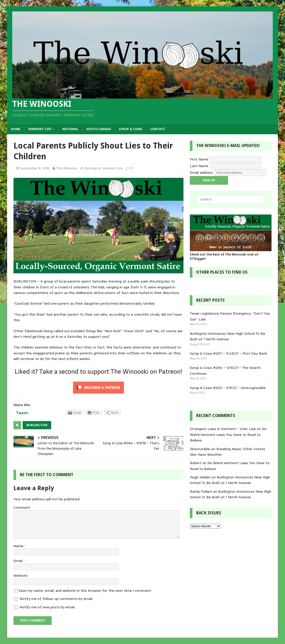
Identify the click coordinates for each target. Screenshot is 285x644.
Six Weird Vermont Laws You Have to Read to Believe (228, 434)
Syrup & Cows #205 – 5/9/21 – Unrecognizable (228, 388)
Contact (158, 129)
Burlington (93, 168)
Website (20, 575)
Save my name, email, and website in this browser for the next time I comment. (85, 591)
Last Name (199, 166)
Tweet (22, 413)
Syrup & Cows (131, 129)
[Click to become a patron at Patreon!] (98, 393)
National (70, 129)
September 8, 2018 (35, 168)
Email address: (202, 172)
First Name (199, 159)
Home (16, 129)
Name (19, 546)
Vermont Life (40, 129)
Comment (22, 507)
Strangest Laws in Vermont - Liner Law (223, 429)
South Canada (99, 129)
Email (18, 561)
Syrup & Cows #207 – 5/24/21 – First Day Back (228, 353)
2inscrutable (200, 449)
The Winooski (67, 168)
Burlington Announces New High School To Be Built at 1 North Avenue (227, 336)
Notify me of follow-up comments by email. (56, 599)
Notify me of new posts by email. (47, 607)
